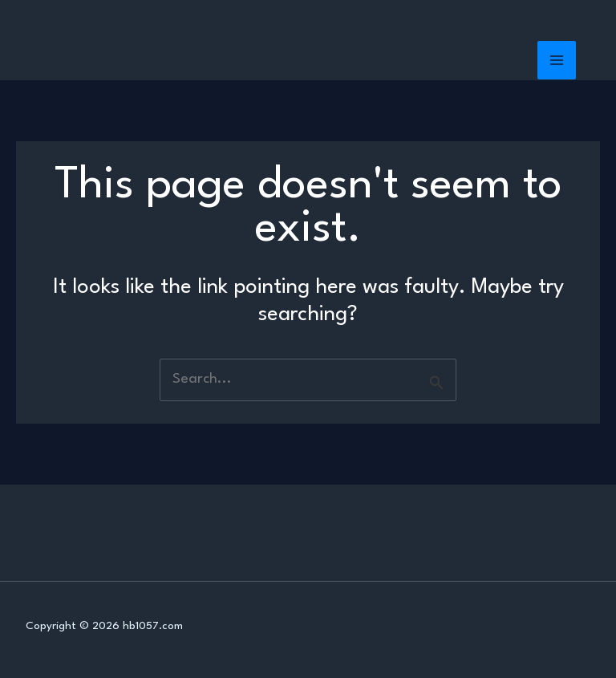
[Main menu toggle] (557, 61)
